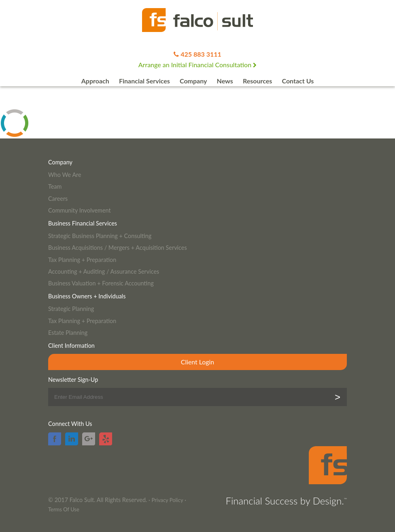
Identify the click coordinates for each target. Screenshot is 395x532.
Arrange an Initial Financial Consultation (197, 65)
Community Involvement (80, 210)
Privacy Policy (167, 500)
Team (55, 186)
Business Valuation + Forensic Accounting (101, 283)
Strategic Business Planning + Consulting (100, 236)
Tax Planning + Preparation (82, 260)
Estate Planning (68, 333)
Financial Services (144, 81)
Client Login (197, 362)
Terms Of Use (64, 509)
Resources (257, 81)
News (225, 81)
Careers (58, 199)
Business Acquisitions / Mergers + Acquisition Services (118, 248)
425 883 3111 (201, 54)
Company (193, 81)
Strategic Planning (71, 309)
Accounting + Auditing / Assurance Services (104, 271)
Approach (95, 81)
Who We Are (65, 175)
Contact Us (298, 81)
